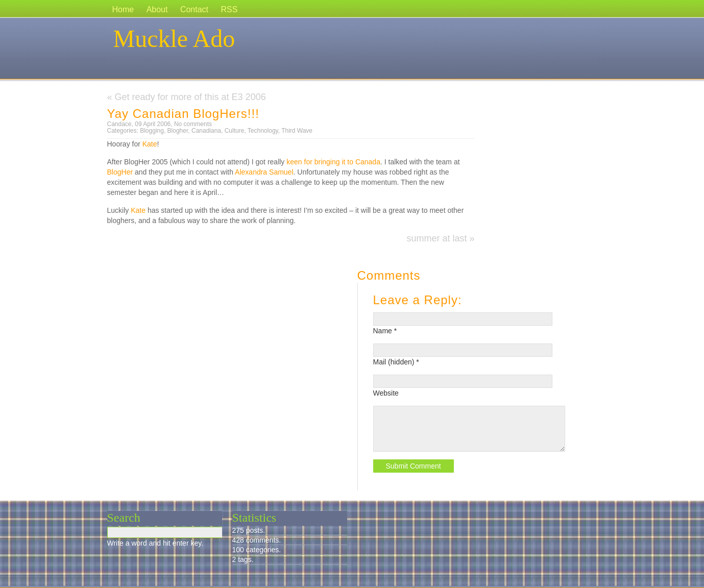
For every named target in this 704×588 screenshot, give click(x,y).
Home (123, 9)
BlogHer (120, 172)
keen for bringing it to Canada (333, 162)
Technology (263, 131)
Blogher (178, 131)
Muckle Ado (174, 39)
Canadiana (206, 131)
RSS (229, 9)
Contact (194, 9)
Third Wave (297, 131)
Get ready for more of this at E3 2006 (190, 97)
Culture (235, 131)
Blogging (152, 131)
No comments (193, 124)
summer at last (436, 238)
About (157, 9)
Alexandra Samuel (264, 172)
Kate (150, 144)
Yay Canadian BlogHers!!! (183, 114)
